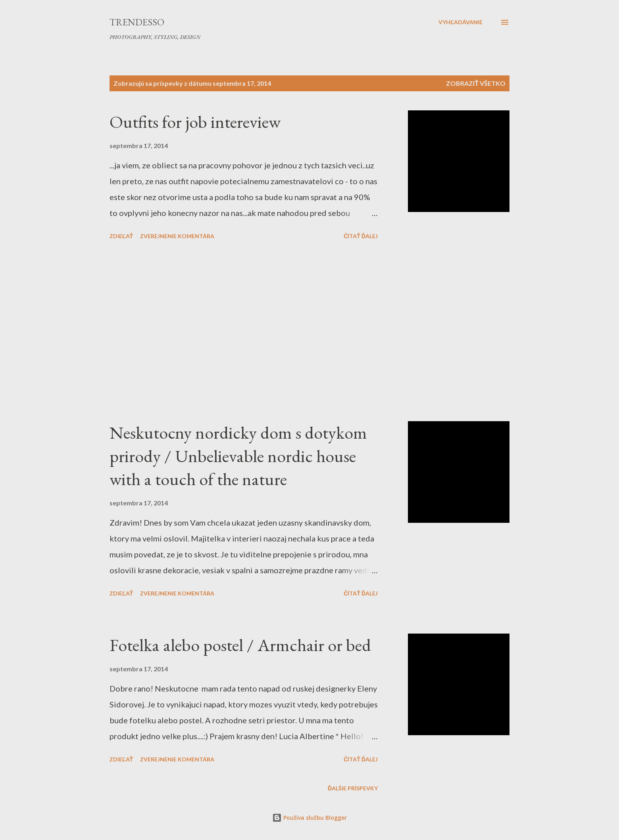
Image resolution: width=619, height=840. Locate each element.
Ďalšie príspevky (353, 788)
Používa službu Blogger (309, 818)
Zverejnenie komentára (177, 236)
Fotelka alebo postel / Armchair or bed (240, 645)
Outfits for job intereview (195, 122)
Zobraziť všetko (476, 83)
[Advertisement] (244, 332)
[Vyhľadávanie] (460, 22)
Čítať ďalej (361, 236)
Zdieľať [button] (121, 236)
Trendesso (137, 22)
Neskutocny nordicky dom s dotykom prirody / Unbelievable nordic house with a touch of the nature (238, 456)
